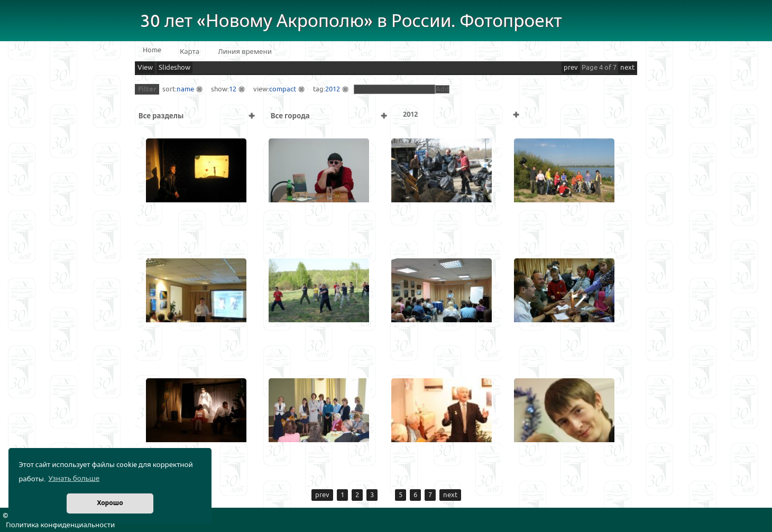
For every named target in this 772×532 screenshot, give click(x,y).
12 (233, 89)
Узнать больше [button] (74, 479)
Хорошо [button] (110, 503)
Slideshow (174, 68)
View (145, 68)
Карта (190, 52)
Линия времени (245, 52)
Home (152, 50)
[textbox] (394, 89)
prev (571, 68)
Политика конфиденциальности (60, 525)
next (627, 68)
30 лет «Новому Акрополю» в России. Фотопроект (351, 21)
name (185, 89)
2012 (333, 89)
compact (283, 89)
